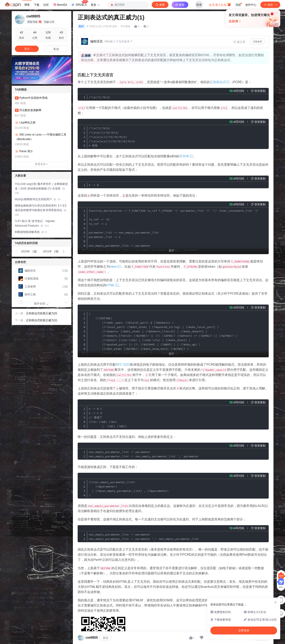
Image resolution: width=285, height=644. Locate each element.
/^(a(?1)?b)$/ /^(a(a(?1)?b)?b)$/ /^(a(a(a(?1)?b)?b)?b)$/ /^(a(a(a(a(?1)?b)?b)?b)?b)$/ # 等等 (112, 137)
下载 (37, 5)
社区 (46, 5)
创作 (270, 5)
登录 (199, 5)
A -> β (94, 185)
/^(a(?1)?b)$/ (100, 97)
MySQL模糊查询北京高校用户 (38, 199)
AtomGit (60, 5)
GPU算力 (80, 4)
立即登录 (170, 38)
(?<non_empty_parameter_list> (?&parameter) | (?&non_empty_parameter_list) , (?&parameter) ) (129, 489)
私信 (56, 49)
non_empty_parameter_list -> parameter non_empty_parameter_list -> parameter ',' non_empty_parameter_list (144, 537)
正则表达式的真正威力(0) (42, 313)
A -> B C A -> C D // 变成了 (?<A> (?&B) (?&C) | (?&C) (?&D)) (108, 417)
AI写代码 (239, 91)
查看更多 (42, 164)
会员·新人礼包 (220, 4)
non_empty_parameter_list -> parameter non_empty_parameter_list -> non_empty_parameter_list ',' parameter (144, 454)
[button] (16, 251)
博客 (27, 5)
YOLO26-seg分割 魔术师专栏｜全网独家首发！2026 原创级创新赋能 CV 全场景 (42, 188)
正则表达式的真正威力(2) (42, 320)
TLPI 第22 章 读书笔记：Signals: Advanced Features (35, 223)
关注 (105, 638)
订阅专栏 (257, 42)
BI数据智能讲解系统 (31, 232)
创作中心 (251, 5)
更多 (95, 5)
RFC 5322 (123, 365)
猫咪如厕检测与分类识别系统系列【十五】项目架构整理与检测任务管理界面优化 (41, 210)
